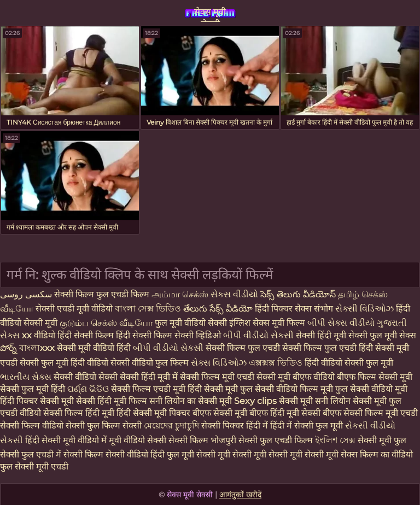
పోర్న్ (10, 348)
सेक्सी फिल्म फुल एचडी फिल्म (103, 294)
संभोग (325, 309)
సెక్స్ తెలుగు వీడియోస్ (299, 294)
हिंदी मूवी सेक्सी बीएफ (306, 413)
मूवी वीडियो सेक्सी (139, 440)
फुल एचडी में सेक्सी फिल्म (62, 454)
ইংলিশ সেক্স (336, 440)
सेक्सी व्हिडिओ (199, 335)
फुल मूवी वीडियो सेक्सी (192, 323)
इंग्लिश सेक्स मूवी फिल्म (268, 323)
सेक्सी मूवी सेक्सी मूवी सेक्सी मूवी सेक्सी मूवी (269, 454)
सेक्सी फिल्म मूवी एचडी (218, 377)
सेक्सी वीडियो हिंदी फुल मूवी (150, 454)
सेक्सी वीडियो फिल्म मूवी (295, 389)
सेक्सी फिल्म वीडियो (33, 425)
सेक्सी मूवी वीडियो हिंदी (95, 348)
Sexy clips (256, 401)
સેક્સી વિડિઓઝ (366, 309)
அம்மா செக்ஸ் (180, 294)
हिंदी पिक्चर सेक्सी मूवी (37, 401)
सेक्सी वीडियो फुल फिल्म (151, 363)
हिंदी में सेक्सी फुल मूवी (308, 425)
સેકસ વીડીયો (234, 294)
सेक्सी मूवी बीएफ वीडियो (296, 377)
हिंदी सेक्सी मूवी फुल (220, 389)
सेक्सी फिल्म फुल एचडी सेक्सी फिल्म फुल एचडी (282, 348)
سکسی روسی (26, 294)
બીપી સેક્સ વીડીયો (342, 323)
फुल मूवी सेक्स (393, 335)
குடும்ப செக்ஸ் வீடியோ (107, 323)
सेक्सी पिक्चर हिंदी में (236, 425)
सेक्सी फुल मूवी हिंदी (33, 389)
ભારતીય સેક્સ (26, 377)
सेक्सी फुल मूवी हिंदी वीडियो (64, 363)
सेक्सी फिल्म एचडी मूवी (148, 389)
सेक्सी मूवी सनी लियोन (315, 401)
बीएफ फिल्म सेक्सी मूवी (375, 377)
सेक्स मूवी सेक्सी (210, 14)
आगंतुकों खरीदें (240, 495)
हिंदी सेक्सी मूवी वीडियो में (67, 440)
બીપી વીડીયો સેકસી (259, 335)
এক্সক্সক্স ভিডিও (276, 363)
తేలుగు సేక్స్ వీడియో (218, 309)
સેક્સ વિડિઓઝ (220, 363)
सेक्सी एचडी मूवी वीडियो (75, 309)
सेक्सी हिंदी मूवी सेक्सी (333, 335)
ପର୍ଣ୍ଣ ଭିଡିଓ (88, 389)
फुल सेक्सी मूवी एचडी (34, 466)
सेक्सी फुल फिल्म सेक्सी (105, 425)
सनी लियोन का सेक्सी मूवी (191, 401)
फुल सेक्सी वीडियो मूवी (371, 389)
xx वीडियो (40, 335)
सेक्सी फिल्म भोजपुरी (203, 440)
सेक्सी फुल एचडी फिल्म (277, 440)
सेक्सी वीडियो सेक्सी (87, 377)
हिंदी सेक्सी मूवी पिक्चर (153, 413)
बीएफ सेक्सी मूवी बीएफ (230, 413)
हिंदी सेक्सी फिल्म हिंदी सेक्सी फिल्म (116, 335)
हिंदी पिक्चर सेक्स (284, 309)
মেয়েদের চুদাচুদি (173, 425)
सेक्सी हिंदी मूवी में (150, 377)
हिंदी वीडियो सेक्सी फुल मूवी (349, 363)
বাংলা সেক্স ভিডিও (149, 309)
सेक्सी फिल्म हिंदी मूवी (79, 413)
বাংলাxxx (38, 348)
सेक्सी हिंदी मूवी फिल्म (112, 401)
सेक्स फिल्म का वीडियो (377, 454)
